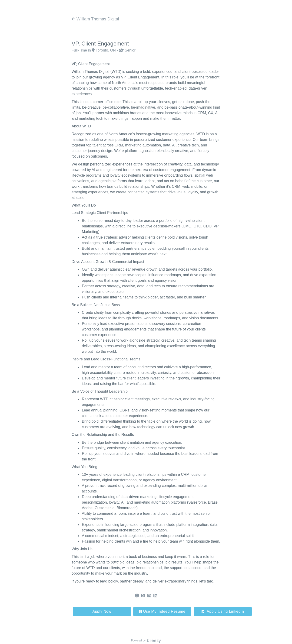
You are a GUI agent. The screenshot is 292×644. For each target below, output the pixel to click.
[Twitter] (143, 596)
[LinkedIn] (155, 596)
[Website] (137, 596)
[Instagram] (149, 596)
